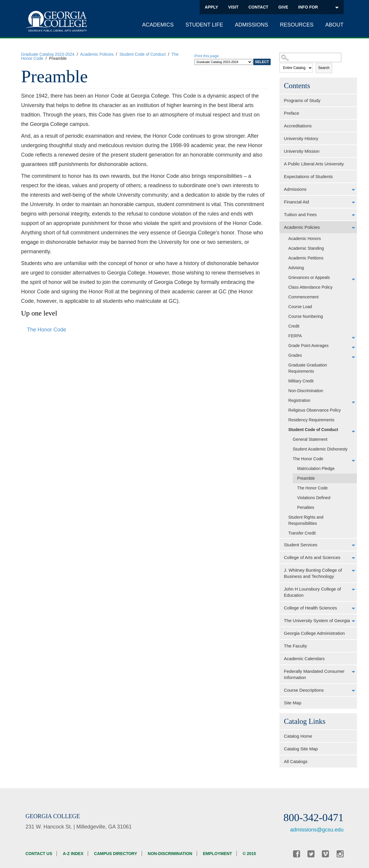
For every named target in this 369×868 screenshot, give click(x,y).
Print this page (207, 56)
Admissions (251, 25)
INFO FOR (318, 7)
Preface (292, 113)
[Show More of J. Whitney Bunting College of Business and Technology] (353, 571)
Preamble (306, 478)
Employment (217, 854)
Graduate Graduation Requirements (308, 368)
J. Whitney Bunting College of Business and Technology (313, 573)
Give (283, 7)
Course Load (300, 307)
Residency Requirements (311, 420)
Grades (295, 355)
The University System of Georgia (317, 620)
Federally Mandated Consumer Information (314, 674)
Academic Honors (305, 239)
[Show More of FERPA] (353, 338)
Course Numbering (306, 316)
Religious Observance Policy (315, 410)
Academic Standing (306, 248)
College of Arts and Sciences (312, 557)
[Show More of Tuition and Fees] (353, 215)
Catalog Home (298, 736)
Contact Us (39, 854)
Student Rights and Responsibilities (306, 520)
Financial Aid (296, 202)
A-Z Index (73, 854)
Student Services (301, 545)
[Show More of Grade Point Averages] (353, 348)
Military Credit (301, 381)
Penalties (306, 507)
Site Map (293, 703)
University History (301, 138)
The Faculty (295, 646)
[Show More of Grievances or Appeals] (353, 280)
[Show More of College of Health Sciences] (353, 609)
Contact (258, 7)
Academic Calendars (304, 659)
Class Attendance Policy (310, 287)
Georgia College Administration (314, 633)
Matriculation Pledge (316, 468)
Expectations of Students (308, 176)
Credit (294, 326)
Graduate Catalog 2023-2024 (48, 54)
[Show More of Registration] (353, 402)
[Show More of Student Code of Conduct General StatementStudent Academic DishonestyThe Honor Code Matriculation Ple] (353, 432)
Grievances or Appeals (309, 277)
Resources (297, 25)
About (334, 25)
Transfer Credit (302, 533)
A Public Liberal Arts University (314, 164)
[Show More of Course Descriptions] (353, 691)
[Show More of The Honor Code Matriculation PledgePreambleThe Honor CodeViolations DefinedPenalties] (353, 461)
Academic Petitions (306, 258)
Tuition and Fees (300, 214)
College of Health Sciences (310, 608)
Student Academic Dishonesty (320, 449)
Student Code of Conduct (142, 54)
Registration (299, 400)
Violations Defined (314, 498)
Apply (211, 7)
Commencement (303, 297)
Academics (158, 25)
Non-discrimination (170, 854)
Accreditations (298, 126)
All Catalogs (296, 761)
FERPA (295, 336)
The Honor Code (308, 459)
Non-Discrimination (306, 391)
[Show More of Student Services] (353, 545)
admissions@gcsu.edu (317, 830)
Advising (296, 268)
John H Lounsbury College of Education (312, 592)
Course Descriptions (304, 690)
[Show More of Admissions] (353, 190)
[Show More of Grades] (353, 357)
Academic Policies (97, 54)
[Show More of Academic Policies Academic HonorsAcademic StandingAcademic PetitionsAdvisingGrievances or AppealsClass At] (353, 228)
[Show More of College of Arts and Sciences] (353, 558)
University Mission (302, 151)
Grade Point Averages (308, 346)
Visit (233, 7)
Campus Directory (115, 854)
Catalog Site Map (301, 749)
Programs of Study (302, 100)
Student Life (204, 25)
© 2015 (249, 854)
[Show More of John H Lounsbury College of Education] (353, 590)
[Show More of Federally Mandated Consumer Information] (353, 672)
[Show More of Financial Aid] (353, 203)
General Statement (310, 439)
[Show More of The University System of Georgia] (353, 621)
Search (324, 68)
